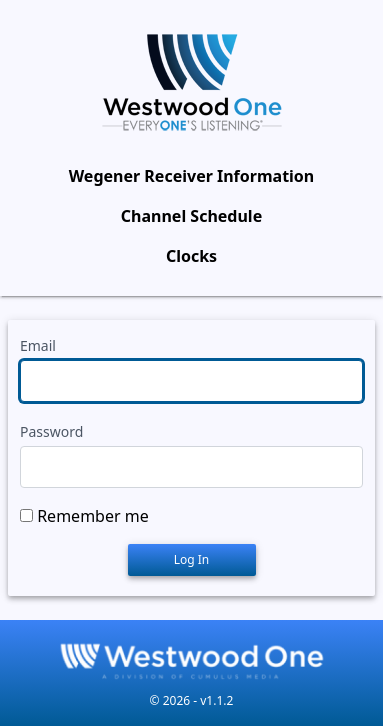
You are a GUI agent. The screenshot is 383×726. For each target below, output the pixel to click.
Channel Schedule (191, 216)
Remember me (93, 516)
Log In (192, 559)
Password (51, 431)
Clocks (191, 256)
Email (38, 345)
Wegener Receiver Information (192, 176)
